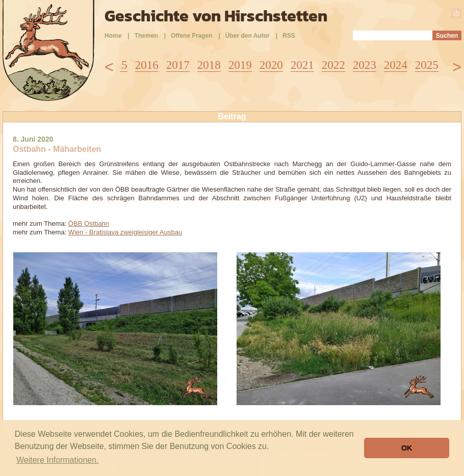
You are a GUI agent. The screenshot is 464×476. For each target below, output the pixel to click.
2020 (271, 65)
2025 (427, 65)
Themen (146, 36)
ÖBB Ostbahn (89, 223)
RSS (289, 36)
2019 (240, 65)
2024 (396, 65)
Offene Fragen (191, 36)
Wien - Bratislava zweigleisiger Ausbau (125, 232)
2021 (302, 65)
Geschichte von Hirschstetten (216, 16)
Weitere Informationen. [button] (58, 460)
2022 (333, 65)
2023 (365, 65)
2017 (178, 65)
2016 (147, 65)
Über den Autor (248, 36)
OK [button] (407, 448)
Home (113, 36)
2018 (209, 65)
